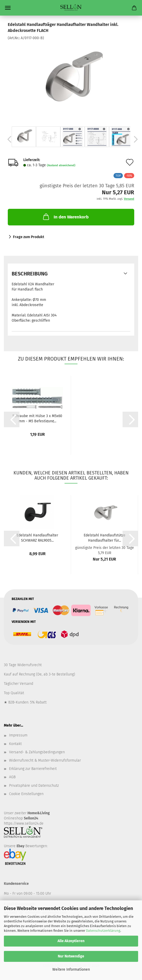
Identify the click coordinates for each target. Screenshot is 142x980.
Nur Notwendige (71, 956)
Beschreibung (30, 274)
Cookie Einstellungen (26, 794)
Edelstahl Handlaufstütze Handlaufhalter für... (105, 537)
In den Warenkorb (65, 217)
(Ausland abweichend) (61, 165)
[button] (8, 139)
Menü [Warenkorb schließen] (8, 8)
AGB (12, 777)
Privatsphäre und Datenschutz (34, 786)
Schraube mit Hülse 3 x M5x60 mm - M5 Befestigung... (37, 418)
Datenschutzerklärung (103, 931)
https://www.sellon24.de (24, 823)
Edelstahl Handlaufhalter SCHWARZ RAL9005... (37, 537)
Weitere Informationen (71, 969)
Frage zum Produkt (29, 237)
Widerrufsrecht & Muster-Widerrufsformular (45, 760)
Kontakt (15, 744)
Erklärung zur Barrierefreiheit (33, 769)
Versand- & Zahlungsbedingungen (37, 752)
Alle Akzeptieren (71, 941)
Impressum (18, 735)
